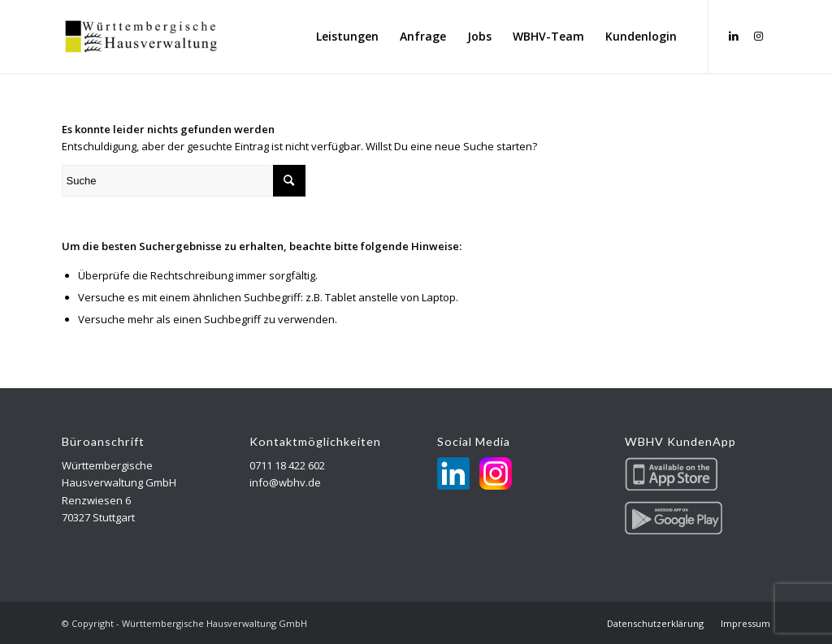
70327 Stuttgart (98, 517)
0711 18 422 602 (287, 465)
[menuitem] (347, 37)
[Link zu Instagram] (758, 36)
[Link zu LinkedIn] (734, 36)
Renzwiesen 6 (96, 500)
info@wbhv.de (285, 482)
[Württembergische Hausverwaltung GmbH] (141, 37)
